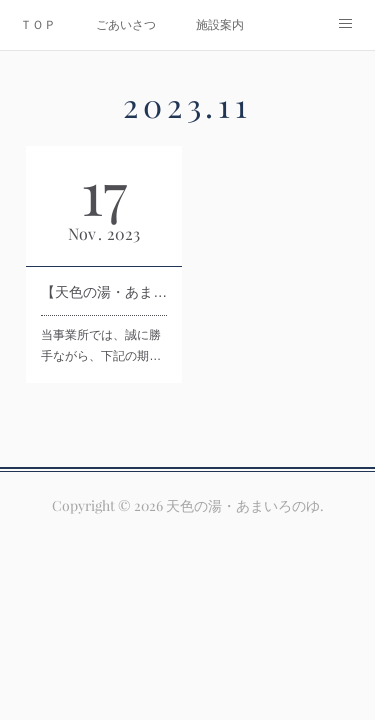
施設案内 (220, 25)
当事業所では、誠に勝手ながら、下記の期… (101, 346)
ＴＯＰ (38, 25)
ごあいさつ (126, 25)
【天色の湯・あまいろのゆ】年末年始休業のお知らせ (104, 292)
